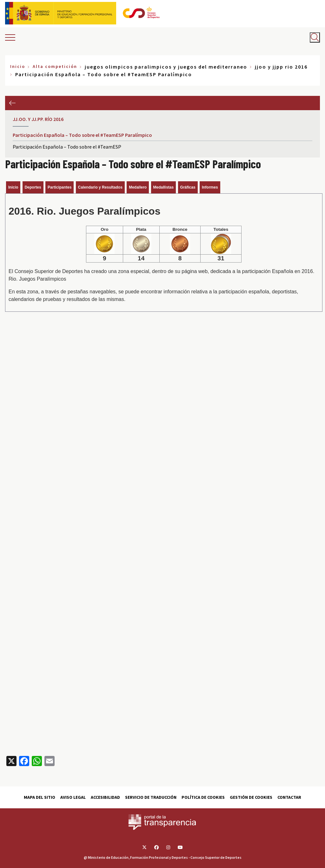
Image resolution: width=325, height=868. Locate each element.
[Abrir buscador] (315, 37)
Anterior (12, 103)
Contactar (289, 797)
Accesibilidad (105, 797)
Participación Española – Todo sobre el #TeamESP (67, 147)
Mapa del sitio (40, 797)
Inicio (18, 66)
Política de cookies (203, 797)
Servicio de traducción (151, 797)
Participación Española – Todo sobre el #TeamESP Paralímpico (82, 135)
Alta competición (55, 66)
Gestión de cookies (251, 797)
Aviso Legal (73, 797)
